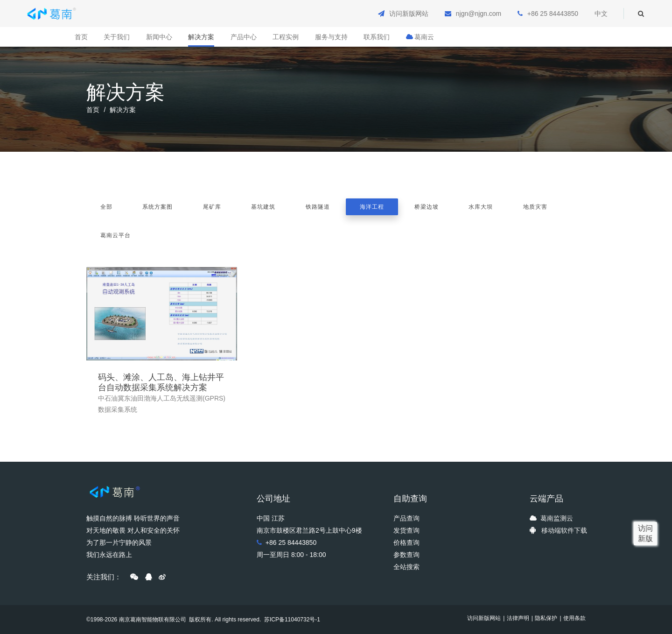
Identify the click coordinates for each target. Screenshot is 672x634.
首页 (81, 37)
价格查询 (406, 542)
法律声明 (518, 618)
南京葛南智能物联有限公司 (153, 620)
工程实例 (286, 37)
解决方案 (201, 37)
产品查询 (406, 518)
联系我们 (377, 37)
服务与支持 (331, 37)
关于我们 (117, 37)
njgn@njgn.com (479, 14)
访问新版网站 (409, 14)
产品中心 (244, 37)
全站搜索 (406, 567)
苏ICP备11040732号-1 (291, 620)
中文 (601, 14)
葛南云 (420, 37)
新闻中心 (159, 37)
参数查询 (406, 555)
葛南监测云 (557, 518)
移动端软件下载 (564, 530)
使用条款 (574, 618)
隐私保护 (546, 618)
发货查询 (406, 530)
